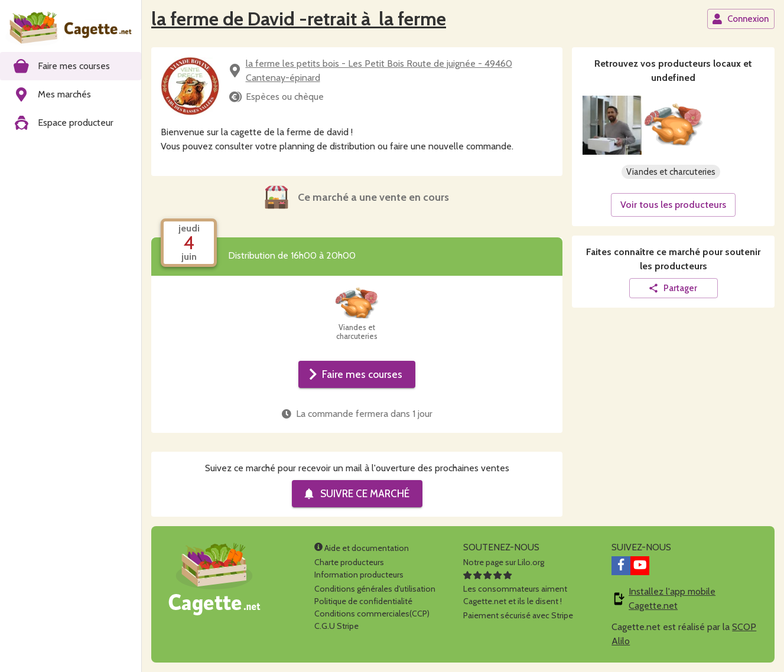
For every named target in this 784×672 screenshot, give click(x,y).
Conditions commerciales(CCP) (372, 614)
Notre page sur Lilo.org (504, 562)
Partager (673, 288)
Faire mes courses (356, 374)
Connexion (740, 19)
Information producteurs (359, 575)
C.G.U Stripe (336, 626)
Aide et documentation (362, 548)
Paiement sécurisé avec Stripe (518, 615)
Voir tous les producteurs (673, 205)
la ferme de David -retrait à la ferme (299, 19)
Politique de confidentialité (363, 601)
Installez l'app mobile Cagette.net (672, 598)
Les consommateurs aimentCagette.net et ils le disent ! (515, 589)
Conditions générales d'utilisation (375, 589)
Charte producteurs (349, 562)
